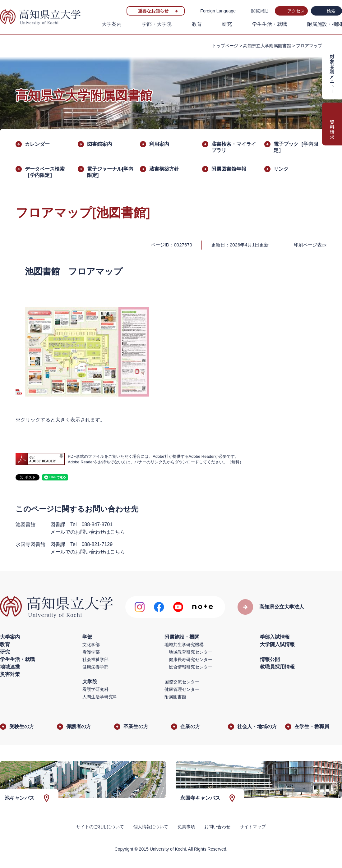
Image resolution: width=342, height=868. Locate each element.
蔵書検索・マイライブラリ (234, 147)
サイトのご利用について (100, 827)
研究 (227, 24)
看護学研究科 (95, 689)
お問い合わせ (217, 827)
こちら (118, 532)
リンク (281, 169)
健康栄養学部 (95, 667)
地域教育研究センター (191, 652)
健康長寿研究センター (191, 659)
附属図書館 (175, 697)
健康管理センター (182, 689)
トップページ (225, 46)
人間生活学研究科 (100, 697)
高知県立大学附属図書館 (267, 46)
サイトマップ (253, 827)
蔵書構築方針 (164, 169)
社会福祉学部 (95, 659)
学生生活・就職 (270, 24)
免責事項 (186, 827)
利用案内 (159, 144)
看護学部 (91, 652)
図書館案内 (99, 144)
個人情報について (151, 827)
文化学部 (91, 645)
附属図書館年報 (229, 169)
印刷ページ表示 (310, 245)
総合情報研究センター (191, 667)
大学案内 (112, 24)
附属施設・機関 (325, 24)
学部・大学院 (157, 24)
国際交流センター (182, 682)
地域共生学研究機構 (184, 645)
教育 (197, 24)
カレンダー (37, 144)
